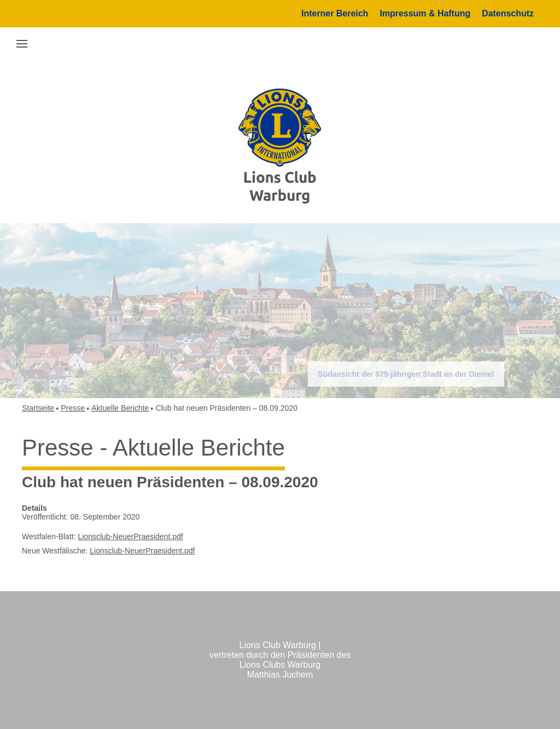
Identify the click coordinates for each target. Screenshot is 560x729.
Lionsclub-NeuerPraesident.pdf (130, 536)
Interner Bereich (335, 13)
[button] (22, 43)
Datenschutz (508, 13)
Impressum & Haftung (425, 13)
